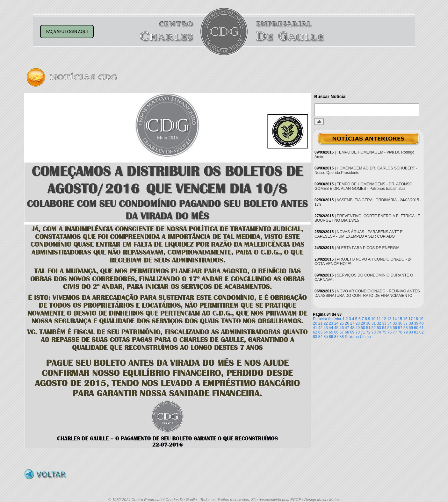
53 (379, 328)
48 (352, 328)
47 (347, 328)
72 (368, 332)
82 (421, 332)
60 (416, 328)
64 (325, 332)
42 (320, 328)
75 (384, 332)
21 (320, 323)
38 (411, 323)
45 (336, 328)
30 (368, 323)
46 (342, 328)
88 (342, 337)
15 (400, 319)
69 (352, 332)
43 (325, 328)
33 (384, 323)
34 (390, 323)
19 (421, 319)
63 (320, 332)
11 (379, 319)
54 (384, 328)
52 (374, 328)
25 (342, 323)
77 (395, 332)
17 (411, 319)
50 (363, 328)
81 (416, 332)
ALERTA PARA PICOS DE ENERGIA (368, 248)
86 (331, 337)
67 (342, 332)
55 (390, 328)
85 (325, 337)
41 (315, 328)
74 (379, 332)
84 (320, 337)
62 (315, 332)
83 (315, 337)
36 (400, 323)
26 (347, 323)
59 (411, 328)
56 (395, 328)
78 (400, 332)
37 (405, 323)
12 (384, 319)
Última (365, 337)
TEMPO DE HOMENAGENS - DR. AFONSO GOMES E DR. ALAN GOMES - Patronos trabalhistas (363, 186)
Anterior (335, 319)
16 (405, 319)
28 (358, 323)
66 (336, 332)
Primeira (320, 319)
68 (347, 332)
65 (331, 332)
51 (368, 328)
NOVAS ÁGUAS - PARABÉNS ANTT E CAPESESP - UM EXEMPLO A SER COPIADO (359, 234)
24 (336, 323)
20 (315, 323)
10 (373, 319)
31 (374, 323)
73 (374, 332)
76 (390, 332)
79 (405, 332)
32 (379, 323)
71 (363, 332)
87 (336, 337)
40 (421, 323)
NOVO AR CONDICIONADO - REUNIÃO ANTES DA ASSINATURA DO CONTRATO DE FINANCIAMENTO (367, 293)
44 (331, 328)
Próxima (352, 337)
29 (363, 323)
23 (331, 323)
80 (411, 332)
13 (389, 319)
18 (416, 319)
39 (416, 323)
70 (358, 332)
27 (352, 323)
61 (421, 328)
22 (325, 323)
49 (358, 328)
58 (405, 328)
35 (395, 323)
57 (400, 328)
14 (395, 319)
